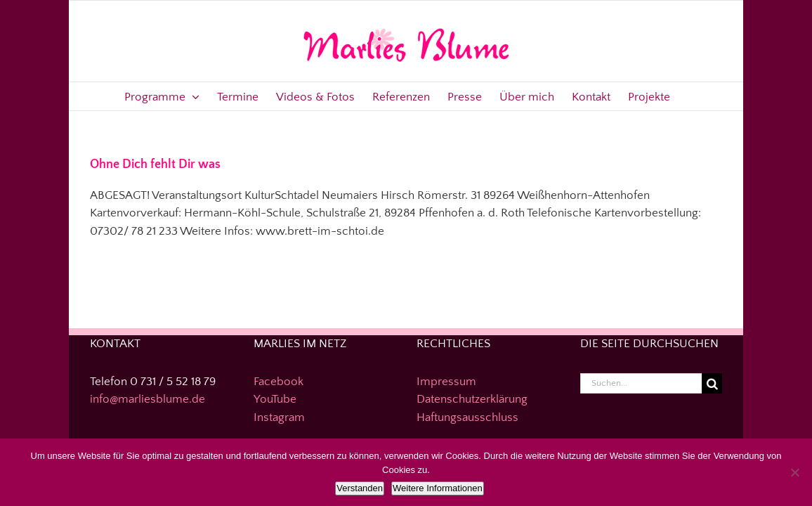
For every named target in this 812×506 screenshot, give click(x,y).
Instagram (279, 417)
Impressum (446, 382)
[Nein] (794, 472)
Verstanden (360, 488)
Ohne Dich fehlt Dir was (155, 164)
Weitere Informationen (438, 488)
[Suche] (712, 383)
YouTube (275, 399)
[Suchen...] (641, 383)
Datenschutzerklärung (472, 399)
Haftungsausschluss (467, 417)
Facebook (279, 382)
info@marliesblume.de (148, 399)
